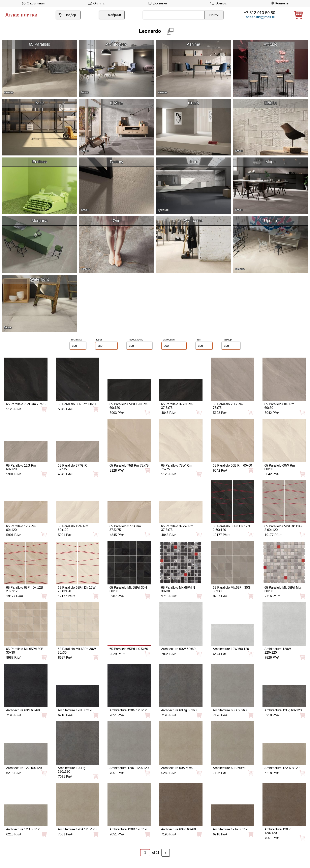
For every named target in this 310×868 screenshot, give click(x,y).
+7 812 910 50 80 (259, 13)
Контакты (279, 3)
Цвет (99, 340)
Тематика (76, 340)
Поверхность (135, 340)
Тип (199, 340)
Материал (168, 340)
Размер (227, 340)
